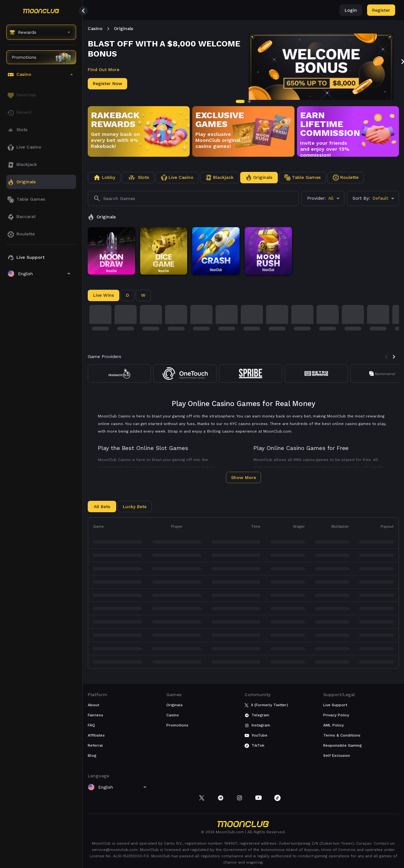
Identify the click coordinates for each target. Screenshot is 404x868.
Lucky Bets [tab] (135, 507)
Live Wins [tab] (104, 295)
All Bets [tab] (102, 507)
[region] (41, 440)
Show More (244, 477)
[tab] (240, 101)
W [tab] (143, 295)
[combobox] (323, 198)
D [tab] (128, 295)
